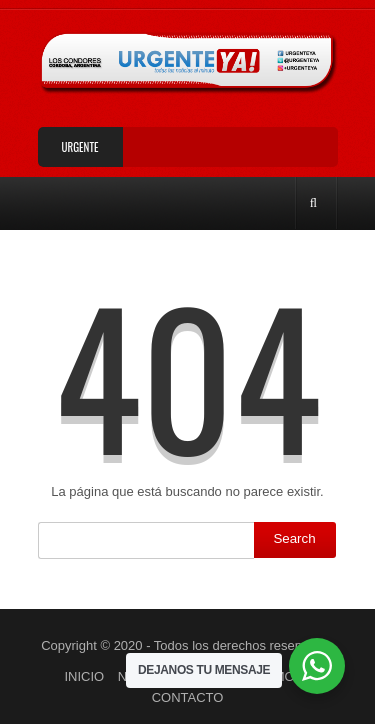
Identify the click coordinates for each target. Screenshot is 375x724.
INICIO (84, 676)
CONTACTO (188, 697)
